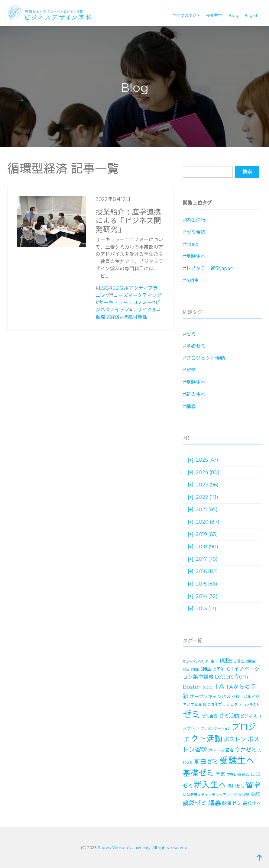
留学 (191, 370)
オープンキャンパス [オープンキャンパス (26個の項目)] (210, 697)
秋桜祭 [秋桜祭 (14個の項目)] (244, 795)
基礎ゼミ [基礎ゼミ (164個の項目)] (199, 773)
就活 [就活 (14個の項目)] (246, 774)
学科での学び (185, 15)
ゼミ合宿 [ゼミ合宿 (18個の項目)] (209, 716)
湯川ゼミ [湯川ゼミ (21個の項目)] (236, 786)
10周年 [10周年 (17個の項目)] (218, 669)
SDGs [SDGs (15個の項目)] (208, 687)
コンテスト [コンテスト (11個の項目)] (251, 705)
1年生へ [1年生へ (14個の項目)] (212, 661)
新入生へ (196, 394)
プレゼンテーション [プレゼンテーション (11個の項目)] (216, 729)
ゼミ (191, 334)
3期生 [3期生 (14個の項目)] (251, 661)
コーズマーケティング (138, 295)
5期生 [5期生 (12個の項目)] (195, 670)
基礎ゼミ (196, 346)
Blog (233, 15)
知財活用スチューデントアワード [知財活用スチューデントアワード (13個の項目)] (210, 795)
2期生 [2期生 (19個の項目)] (239, 661)
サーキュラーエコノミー (125, 303)
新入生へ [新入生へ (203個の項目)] (210, 785)
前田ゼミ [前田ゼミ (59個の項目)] (206, 762)
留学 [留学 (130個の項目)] (253, 785)
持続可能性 (135, 317)
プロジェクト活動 (206, 358)
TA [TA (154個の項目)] (219, 686)
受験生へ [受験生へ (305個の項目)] (237, 761)
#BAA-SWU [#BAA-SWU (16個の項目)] (194, 661)
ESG (104, 288)
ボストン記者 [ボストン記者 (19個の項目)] (221, 750)
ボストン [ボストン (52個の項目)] (235, 739)
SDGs (119, 288)
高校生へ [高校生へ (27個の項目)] (252, 803)
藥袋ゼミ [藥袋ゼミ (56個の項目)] (195, 803)
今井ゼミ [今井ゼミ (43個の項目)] (246, 750)
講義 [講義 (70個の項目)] (215, 803)
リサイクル (145, 310)
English (252, 15)
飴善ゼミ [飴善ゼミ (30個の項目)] (232, 803)
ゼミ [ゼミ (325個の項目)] (192, 714)
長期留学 (214, 15)
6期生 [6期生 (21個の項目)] (206, 669)
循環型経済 (108, 317)
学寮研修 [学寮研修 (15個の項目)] (234, 774)
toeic (192, 244)
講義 (191, 407)
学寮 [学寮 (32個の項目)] (220, 774)
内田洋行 (196, 220)
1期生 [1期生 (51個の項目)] (226, 661)
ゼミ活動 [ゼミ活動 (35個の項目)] (229, 716)
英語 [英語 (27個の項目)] (255, 794)
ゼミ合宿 (196, 232)
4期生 (193, 281)
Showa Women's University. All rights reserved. (143, 847)
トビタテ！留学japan (210, 268)
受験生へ (196, 256)
